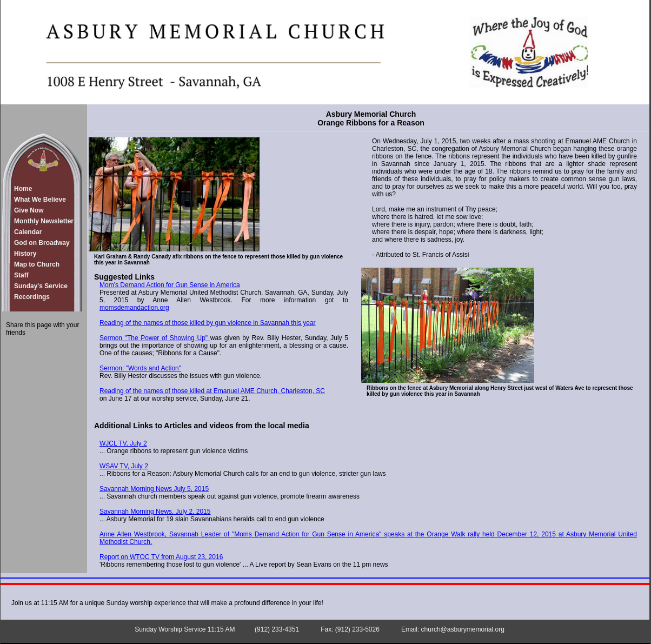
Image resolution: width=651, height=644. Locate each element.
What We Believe (40, 200)
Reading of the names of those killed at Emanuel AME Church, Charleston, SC (212, 391)
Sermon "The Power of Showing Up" (155, 338)
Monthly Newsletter (44, 221)
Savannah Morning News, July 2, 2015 (155, 512)
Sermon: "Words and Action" (140, 368)
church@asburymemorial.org (463, 629)
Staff (21, 275)
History (25, 254)
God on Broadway (42, 243)
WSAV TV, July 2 (124, 466)
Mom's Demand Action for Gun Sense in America (170, 285)
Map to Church (37, 264)
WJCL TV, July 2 (123, 443)
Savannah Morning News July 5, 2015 (154, 489)
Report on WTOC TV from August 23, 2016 (161, 557)
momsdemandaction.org (134, 308)
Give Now (29, 210)
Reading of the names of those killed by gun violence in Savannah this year (208, 323)
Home (23, 189)
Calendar (28, 232)
